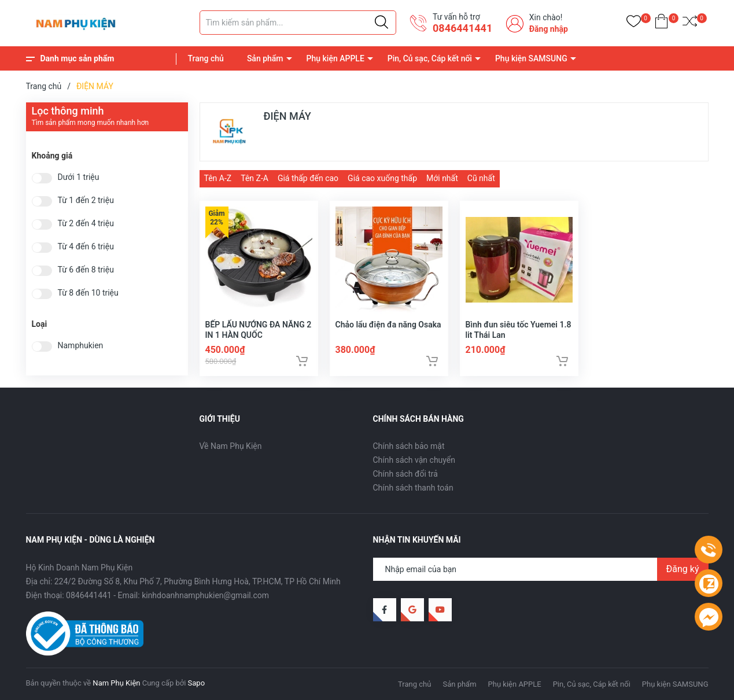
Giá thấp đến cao (308, 178)
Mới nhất (442, 178)
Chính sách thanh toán (413, 488)
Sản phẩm (265, 58)
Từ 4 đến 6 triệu (86, 247)
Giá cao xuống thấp (382, 178)
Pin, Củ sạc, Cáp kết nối (430, 58)
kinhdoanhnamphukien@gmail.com (205, 595)
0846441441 (462, 28)
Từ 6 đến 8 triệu (86, 270)
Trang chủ (206, 58)
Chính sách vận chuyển (414, 460)
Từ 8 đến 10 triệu (88, 293)
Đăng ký (683, 569)
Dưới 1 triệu (79, 177)
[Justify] (381, 23)
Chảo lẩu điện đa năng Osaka (388, 325)
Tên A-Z (218, 178)
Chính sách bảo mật (409, 446)
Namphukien (81, 346)
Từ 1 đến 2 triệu (86, 200)
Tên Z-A (254, 178)
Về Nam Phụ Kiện (231, 446)
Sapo (197, 683)
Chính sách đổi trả (405, 474)
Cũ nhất (481, 178)
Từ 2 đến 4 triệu (86, 224)
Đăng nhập (549, 29)
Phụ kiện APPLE (335, 58)
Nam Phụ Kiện (116, 683)
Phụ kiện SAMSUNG (531, 58)
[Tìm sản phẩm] (298, 23)
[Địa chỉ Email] (541, 569)
